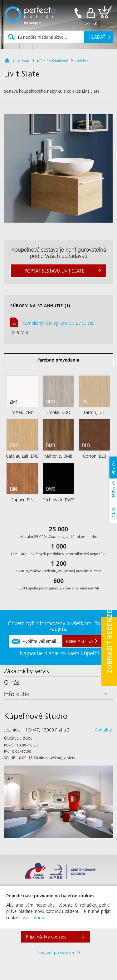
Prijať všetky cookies (46, 937)
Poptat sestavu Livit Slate (55, 271)
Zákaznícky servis (27, 671)
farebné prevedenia (59, 360)
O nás (12, 682)
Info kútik (17, 694)
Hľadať (97, 37)
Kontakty (103, 730)
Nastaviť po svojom (55, 953)
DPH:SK (91, 23)
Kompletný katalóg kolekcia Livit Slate (58, 323)
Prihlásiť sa (80, 641)
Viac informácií (36, 918)
